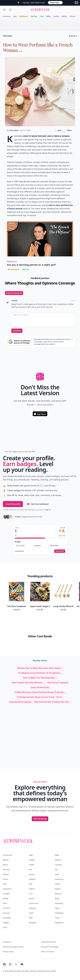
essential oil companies (20, 702)
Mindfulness (24, 16)
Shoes (57, 908)
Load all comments (14, 293)
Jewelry (58, 889)
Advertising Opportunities (13, 947)
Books (48, 16)
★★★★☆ (73, 36)
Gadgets (32, 879)
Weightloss (59, 923)
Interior (32, 889)
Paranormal (34, 903)
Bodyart (58, 860)
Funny (5, 879)
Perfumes (7, 908)
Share (68, 130)
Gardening (7, 16)
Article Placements (48, 942)
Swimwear (7, 918)
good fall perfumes (40, 687)
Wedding (34, 16)
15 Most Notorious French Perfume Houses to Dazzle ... (40, 692)
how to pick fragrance (58, 683)
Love (15, 16)
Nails (5, 903)
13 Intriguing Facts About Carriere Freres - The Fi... (40, 697)
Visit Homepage (40, 819)
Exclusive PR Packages (50, 947)
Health (58, 884)
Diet (31, 869)
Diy (56, 869)
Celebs (32, 865)
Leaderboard (19, 551)
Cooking (58, 865)
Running (32, 908)
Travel (57, 918)
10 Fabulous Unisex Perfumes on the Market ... (40, 673)
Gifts (5, 884)
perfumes (8, 36)
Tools (5, 927)
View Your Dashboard (38, 504)
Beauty (32, 860)
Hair (31, 884)
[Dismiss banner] (72, 339)
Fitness (32, 874)
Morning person (13, 269)
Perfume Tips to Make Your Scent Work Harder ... (40, 668)
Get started (60, 551)
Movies (32, 898)
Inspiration (7, 889)
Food (42, 16)
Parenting (59, 903)
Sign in (48, 510)
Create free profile (13, 504)
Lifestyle (6, 894)
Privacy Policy (8, 952)
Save (58, 130)
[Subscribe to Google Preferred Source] (19, 342)
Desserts (6, 869)
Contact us (7, 942)
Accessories (8, 855)
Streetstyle (59, 913)
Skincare (73, 16)
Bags (57, 855)
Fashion (56, 16)
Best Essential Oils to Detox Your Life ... (53, 702)
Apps (31, 855)
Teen (31, 918)
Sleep (31, 913)
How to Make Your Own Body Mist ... (40, 678)
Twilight (6, 923)
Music (57, 898)
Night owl (25, 269)
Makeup (58, 894)
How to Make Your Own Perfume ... (28, 683)
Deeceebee (14, 130)
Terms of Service (48, 952)
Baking (64, 16)
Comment (17, 331)
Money (6, 898)
